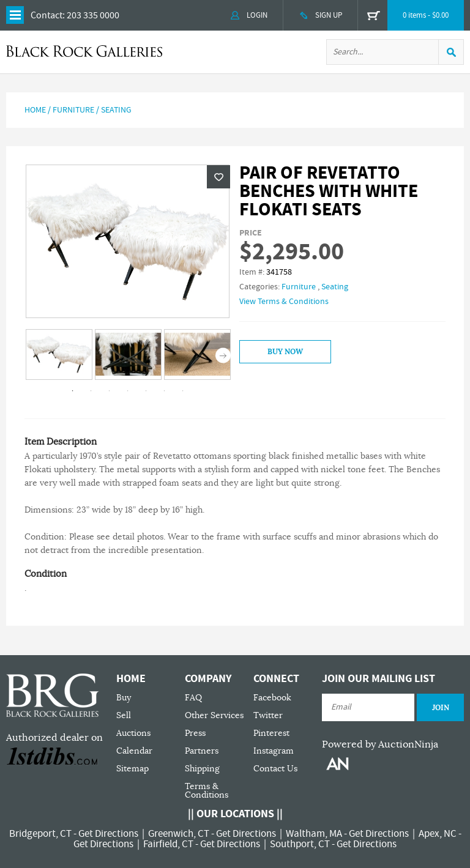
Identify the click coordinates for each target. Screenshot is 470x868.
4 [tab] (128, 391)
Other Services (214, 715)
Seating (116, 110)
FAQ (193, 698)
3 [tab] (110, 391)
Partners (202, 751)
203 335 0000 (93, 15)
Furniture (73, 110)
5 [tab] (146, 391)
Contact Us (275, 769)
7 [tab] (183, 391)
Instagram (274, 751)
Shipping (202, 769)
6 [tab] (165, 391)
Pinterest (271, 733)
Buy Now (285, 352)
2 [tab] (91, 391)
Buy (124, 698)
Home (35, 110)
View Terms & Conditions (284, 302)
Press (195, 733)
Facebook (272, 698)
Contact (47, 15)
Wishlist (218, 177)
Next (223, 356)
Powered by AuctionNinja (380, 744)
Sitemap (132, 769)
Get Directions (108, 834)
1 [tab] (73, 391)
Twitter (268, 715)
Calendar (134, 751)
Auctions (133, 733)
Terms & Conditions (207, 791)
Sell (124, 715)
